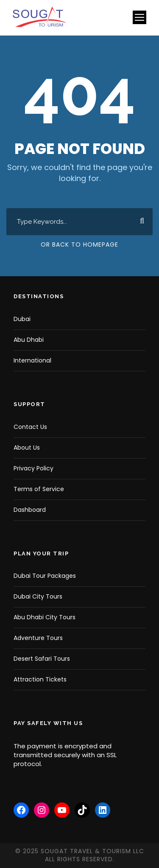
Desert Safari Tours (42, 659)
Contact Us (30, 427)
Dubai (22, 319)
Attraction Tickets (40, 679)
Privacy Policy (33, 468)
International (32, 360)
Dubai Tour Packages (45, 576)
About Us (27, 448)
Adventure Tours (38, 638)
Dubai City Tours (38, 596)
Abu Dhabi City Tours (45, 617)
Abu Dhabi (29, 340)
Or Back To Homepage (79, 244)
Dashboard (30, 510)
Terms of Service (39, 489)
